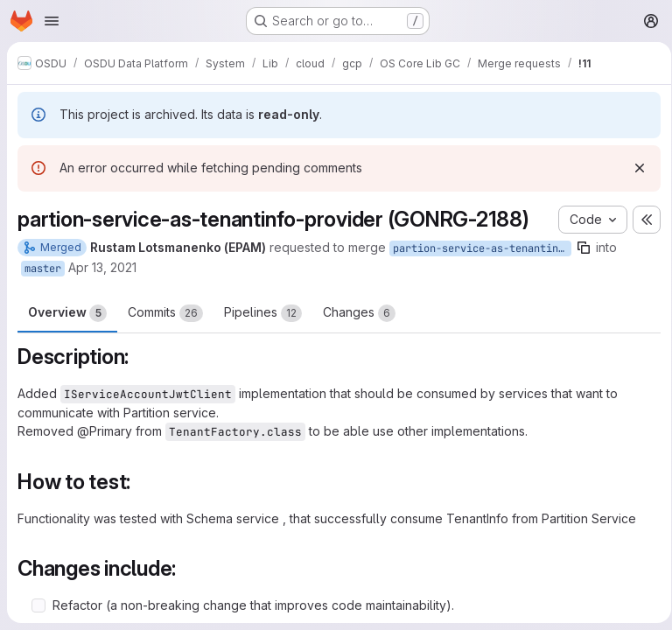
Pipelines (263, 313)
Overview (67, 313)
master (43, 269)
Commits (165, 313)
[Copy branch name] (584, 248)
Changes (359, 313)
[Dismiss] (633, 168)
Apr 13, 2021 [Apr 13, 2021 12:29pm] (102, 267)
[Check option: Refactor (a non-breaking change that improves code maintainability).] (38, 605)
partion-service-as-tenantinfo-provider (482, 248)
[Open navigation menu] (52, 21)
